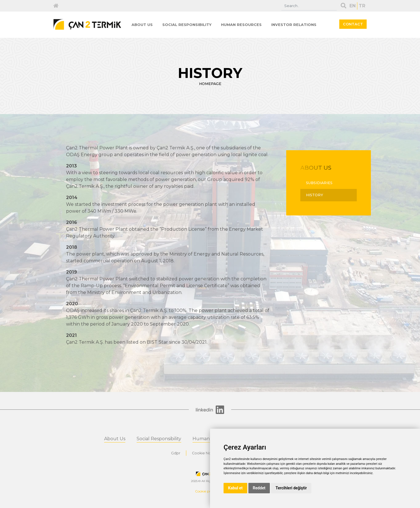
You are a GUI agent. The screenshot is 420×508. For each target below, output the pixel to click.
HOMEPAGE (210, 84)
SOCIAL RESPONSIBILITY (187, 25)
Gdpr (176, 453)
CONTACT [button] (353, 24)
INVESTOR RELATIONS (294, 25)
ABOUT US (142, 25)
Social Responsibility (159, 439)
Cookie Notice (205, 453)
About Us (115, 439)
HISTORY (315, 195)
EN (353, 6)
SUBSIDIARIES (319, 183)
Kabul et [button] (235, 488)
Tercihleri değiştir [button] (291, 488)
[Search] (309, 6)
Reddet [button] (259, 488)
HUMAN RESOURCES (241, 25)
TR (362, 6)
